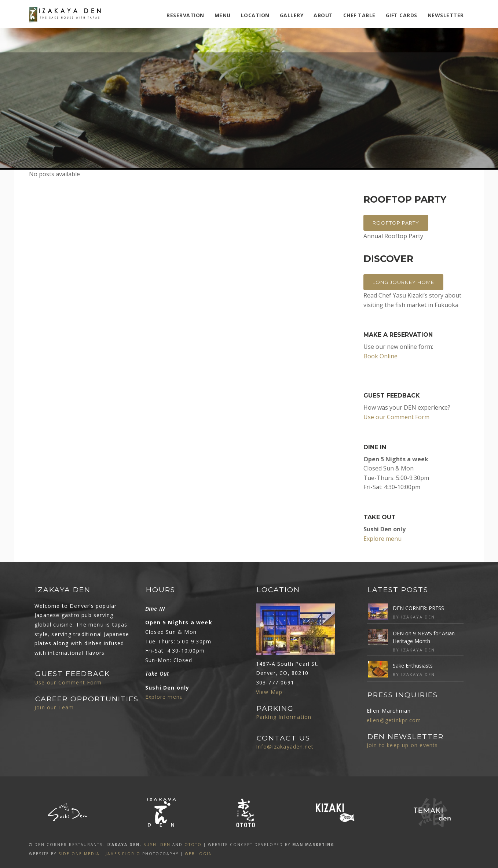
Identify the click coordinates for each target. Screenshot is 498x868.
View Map (269, 692)
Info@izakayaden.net (285, 747)
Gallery (292, 15)
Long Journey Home (403, 282)
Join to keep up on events (402, 745)
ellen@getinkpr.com (394, 720)
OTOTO (193, 845)
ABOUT (323, 15)
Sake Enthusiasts (413, 666)
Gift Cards (402, 15)
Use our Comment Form (396, 417)
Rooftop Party (396, 223)
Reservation (185, 15)
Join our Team (54, 707)
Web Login (199, 854)
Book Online (380, 356)
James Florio (123, 854)
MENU (223, 15)
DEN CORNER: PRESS (418, 608)
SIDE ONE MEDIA (79, 854)
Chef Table (359, 15)
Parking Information (284, 717)
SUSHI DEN (157, 845)
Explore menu (382, 539)
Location (255, 15)
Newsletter (446, 15)
